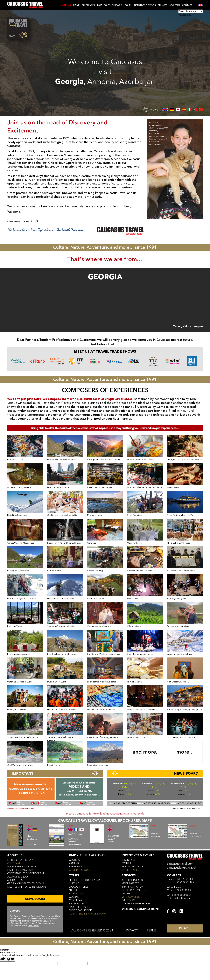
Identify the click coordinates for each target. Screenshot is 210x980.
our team (13, 863)
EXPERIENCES (88, 5)
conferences (130, 870)
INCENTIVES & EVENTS (145, 5)
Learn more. (33, 925)
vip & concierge (132, 897)
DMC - (87, 855)
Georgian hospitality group (26, 884)
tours (74, 875)
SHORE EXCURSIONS (80, 910)
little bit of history (20, 860)
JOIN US (66, 5)
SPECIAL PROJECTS (133, 867)
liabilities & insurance (21, 870)
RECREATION (76, 904)
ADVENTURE (76, 894)
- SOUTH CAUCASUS (110, 5)
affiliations (15, 880)
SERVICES (163, 5)
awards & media (18, 877)
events (126, 863)
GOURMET (75, 897)
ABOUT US (175, 5)
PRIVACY (132, 931)
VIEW (29, 826)
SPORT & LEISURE (79, 907)
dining (126, 894)
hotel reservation (134, 890)
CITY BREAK (76, 900)
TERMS (152, 931)
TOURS (128, 5)
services (129, 875)
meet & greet (130, 884)
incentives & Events (138, 855)
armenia (74, 863)
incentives (129, 860)
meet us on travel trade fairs (27, 887)
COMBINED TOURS (80, 870)
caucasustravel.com (180, 864)
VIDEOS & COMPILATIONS (141, 909)
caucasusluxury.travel (181, 868)
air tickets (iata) (132, 880)
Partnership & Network (23, 867)
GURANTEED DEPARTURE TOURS (88, 914)
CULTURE (74, 884)
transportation (133, 887)
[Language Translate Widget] (191, 11)
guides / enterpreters (136, 904)
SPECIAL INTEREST (79, 887)
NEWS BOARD (35, 899)
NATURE (74, 890)
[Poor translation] (11, 959)
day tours (128, 900)
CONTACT (187, 5)
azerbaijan (76, 867)
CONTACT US (185, 929)
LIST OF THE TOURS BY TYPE (85, 880)
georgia (74, 860)
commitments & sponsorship (26, 873)
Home (76, 5)
